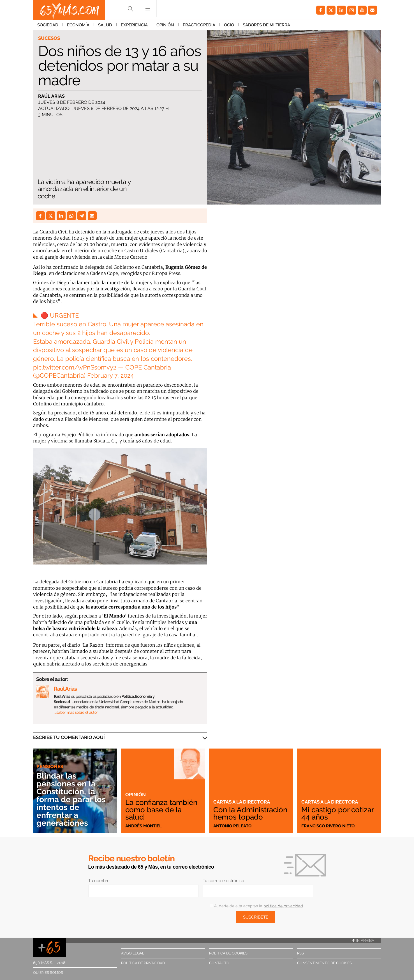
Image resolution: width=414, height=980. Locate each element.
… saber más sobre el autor (76, 712)
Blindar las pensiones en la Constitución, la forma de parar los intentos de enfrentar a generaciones (71, 799)
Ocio (229, 25)
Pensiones (50, 766)
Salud (105, 25)
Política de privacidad (143, 963)
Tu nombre (99, 881)
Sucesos (49, 38)
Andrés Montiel (144, 826)
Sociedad (48, 25)
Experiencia (134, 25)
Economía (78, 25)
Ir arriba (363, 940)
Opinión (165, 25)
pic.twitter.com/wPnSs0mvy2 (75, 367)
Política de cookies (228, 953)
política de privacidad (283, 906)
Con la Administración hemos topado (250, 813)
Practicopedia (199, 25)
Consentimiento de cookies (324, 963)
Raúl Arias (51, 96)
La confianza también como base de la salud (161, 810)
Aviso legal (133, 953)
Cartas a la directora (242, 802)
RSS (300, 953)
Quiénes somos (48, 973)
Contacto (219, 963)
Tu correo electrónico (223, 881)
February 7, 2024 (110, 375)
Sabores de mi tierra (266, 25)
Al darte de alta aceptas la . (257, 906)
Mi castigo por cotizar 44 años (337, 813)
